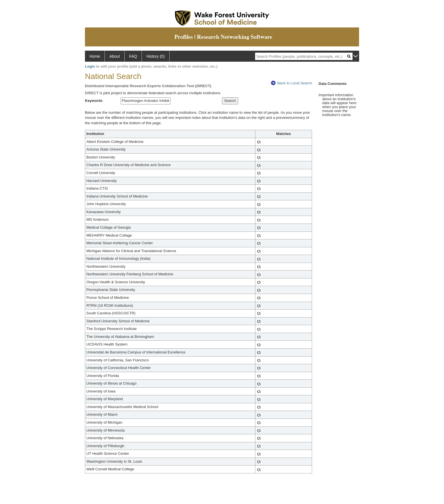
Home (95, 56)
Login (90, 66)
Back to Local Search (292, 83)
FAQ (133, 56)
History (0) (156, 56)
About (115, 56)
